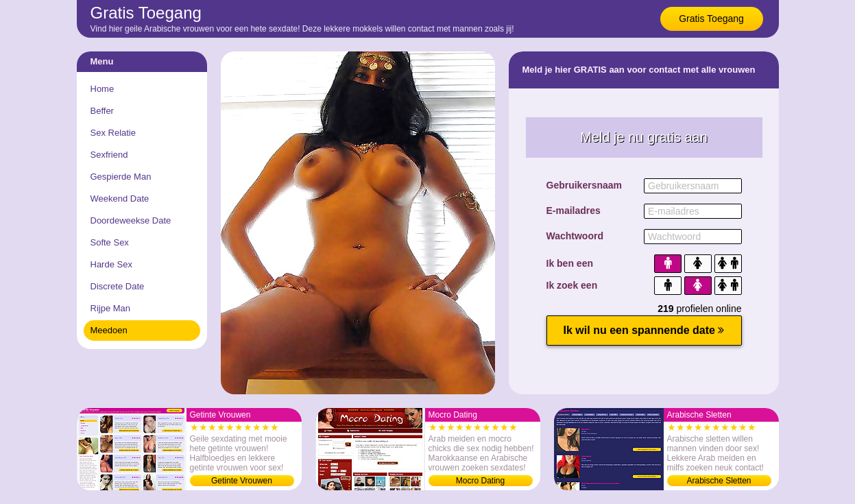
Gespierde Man (121, 177)
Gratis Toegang (711, 19)
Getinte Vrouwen (242, 481)
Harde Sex (111, 264)
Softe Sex (110, 242)
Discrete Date (118, 286)
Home (103, 89)
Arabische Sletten (719, 481)
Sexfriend (109, 155)
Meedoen (109, 330)
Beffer (102, 111)
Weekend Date (120, 199)
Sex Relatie (113, 133)
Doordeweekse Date (131, 220)
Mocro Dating (480, 481)
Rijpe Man (111, 308)
